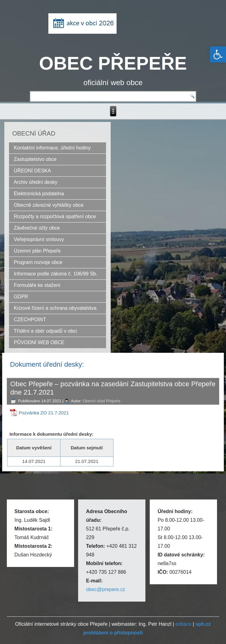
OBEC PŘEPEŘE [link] (113, 63)
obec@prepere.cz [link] (106, 589)
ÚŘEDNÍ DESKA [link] (32, 171)
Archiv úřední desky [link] (35, 182)
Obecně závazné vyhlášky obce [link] (49, 205)
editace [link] (184, 624)
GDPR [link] (21, 297)
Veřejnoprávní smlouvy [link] (39, 239)
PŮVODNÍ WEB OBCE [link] (39, 342)
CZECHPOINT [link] (30, 320)
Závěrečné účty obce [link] (37, 228)
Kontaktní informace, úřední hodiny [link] (52, 148)
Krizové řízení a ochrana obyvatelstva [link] (55, 308)
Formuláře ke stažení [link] (37, 285)
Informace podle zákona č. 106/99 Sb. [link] (55, 274)
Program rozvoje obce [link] (38, 262)
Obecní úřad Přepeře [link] (102, 401)
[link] (218, 54)
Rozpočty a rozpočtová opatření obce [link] (55, 216)
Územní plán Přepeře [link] (37, 251)
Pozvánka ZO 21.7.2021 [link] (44, 413)
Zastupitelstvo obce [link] (35, 159)
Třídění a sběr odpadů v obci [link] (45, 331)
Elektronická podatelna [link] (39, 194)
